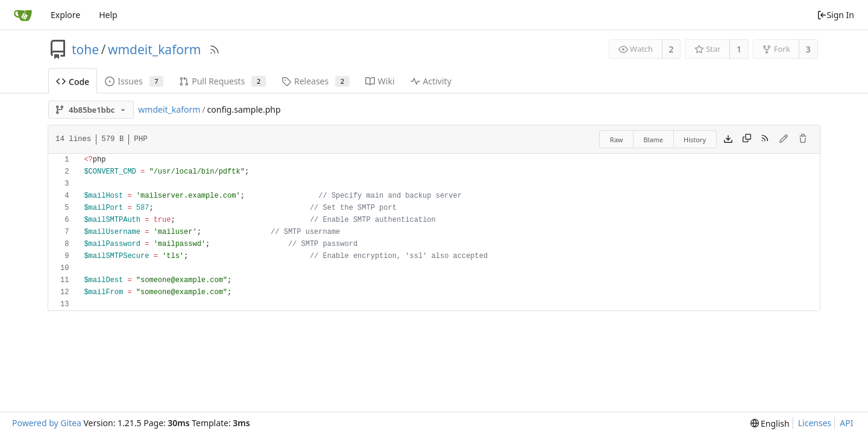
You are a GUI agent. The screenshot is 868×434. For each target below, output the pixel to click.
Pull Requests (222, 81)
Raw (617, 140)
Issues (134, 81)
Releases (316, 81)
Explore (65, 15)
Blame (653, 140)
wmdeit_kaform (154, 49)
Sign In (835, 15)
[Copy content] (747, 139)
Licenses (815, 423)
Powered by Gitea (47, 423)
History (695, 140)
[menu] (770, 423)
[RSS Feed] (215, 49)
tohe (85, 49)
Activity (431, 81)
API (846, 423)
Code (73, 82)
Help (108, 15)
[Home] (23, 15)
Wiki (380, 81)
